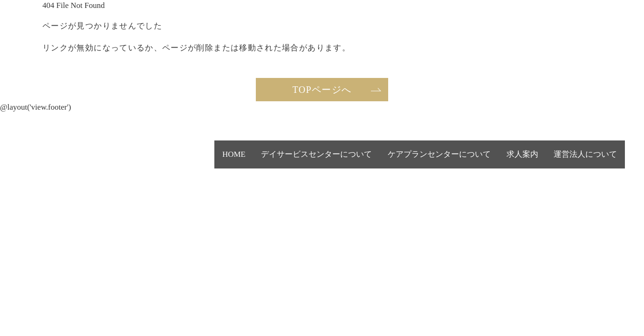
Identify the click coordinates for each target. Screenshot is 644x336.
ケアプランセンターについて (471, 161)
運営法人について (593, 161)
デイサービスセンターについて (363, 161)
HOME (296, 161)
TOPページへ (322, 90)
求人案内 (544, 161)
